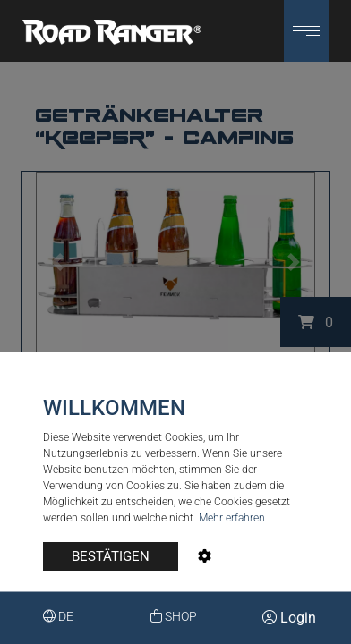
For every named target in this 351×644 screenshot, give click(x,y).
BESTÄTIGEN (111, 556)
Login (289, 618)
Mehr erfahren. (233, 518)
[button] (306, 31)
